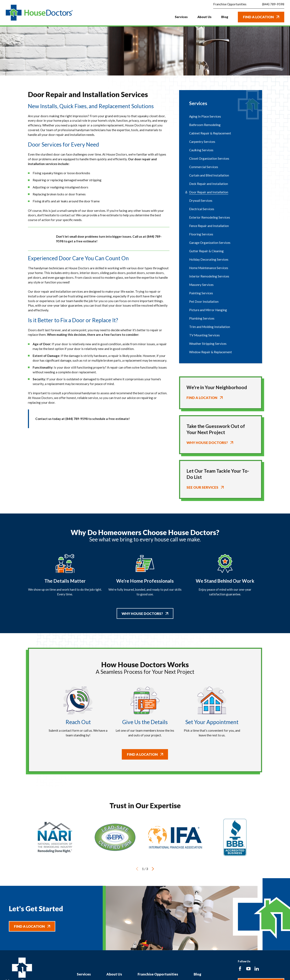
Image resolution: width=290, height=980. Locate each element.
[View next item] (153, 869)
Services (84, 974)
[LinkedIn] (257, 969)
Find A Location (261, 17)
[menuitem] (221, 116)
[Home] (39, 13)
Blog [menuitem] (225, 17)
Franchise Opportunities (158, 974)
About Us (114, 974)
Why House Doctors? (145, 613)
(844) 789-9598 (273, 4)
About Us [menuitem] (204, 17)
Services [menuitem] (181, 17)
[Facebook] (240, 969)
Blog (197, 974)
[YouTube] (248, 969)
